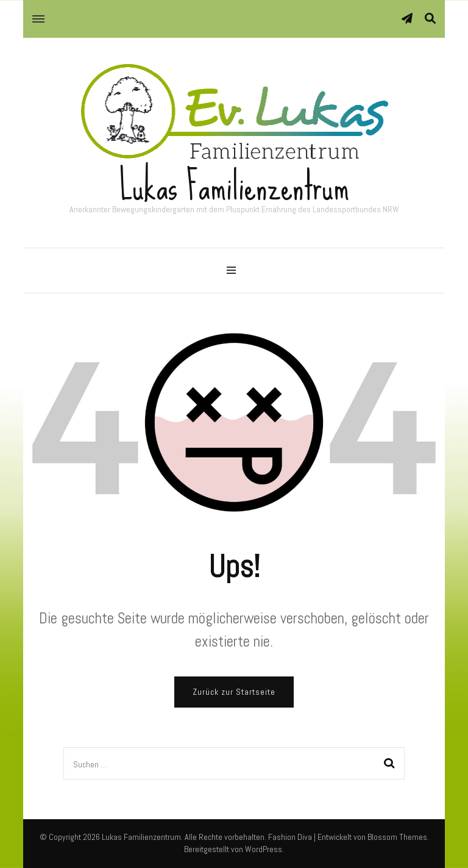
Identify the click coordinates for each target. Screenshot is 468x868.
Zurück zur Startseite (234, 692)
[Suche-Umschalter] (430, 19)
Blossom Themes (397, 837)
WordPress (264, 849)
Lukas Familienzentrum (234, 186)
